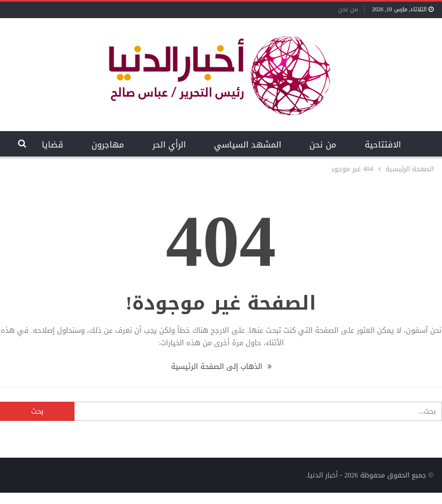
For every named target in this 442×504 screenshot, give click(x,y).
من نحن (348, 9)
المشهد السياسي (248, 145)
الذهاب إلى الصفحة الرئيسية (221, 366)
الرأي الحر (169, 145)
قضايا (52, 145)
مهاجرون (108, 145)
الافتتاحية (383, 145)
